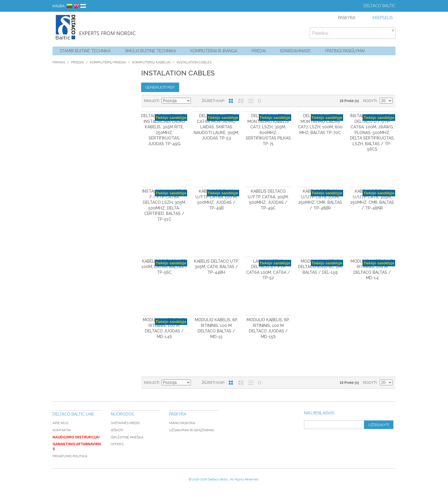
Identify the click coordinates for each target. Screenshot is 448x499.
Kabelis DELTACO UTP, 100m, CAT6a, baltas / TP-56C (164, 267)
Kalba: (59, 6)
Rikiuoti (152, 101)
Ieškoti (117, 430)
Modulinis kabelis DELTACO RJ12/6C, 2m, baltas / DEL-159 (320, 267)
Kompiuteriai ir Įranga (214, 51)
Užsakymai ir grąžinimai (191, 430)
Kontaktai (62, 430)
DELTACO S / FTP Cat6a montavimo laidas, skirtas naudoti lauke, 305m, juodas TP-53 (216, 127)
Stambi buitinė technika (85, 51)
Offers (117, 444)
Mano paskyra (182, 423)
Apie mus (60, 423)
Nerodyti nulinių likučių (259, 101)
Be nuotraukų (251, 101)
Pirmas (59, 62)
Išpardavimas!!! (295, 51)
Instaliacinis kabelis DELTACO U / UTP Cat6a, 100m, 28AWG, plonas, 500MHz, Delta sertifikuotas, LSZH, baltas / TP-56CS (372, 133)
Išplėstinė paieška (127, 437)
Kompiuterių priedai (108, 62)
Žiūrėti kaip (213, 101)
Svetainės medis (125, 423)
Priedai (259, 51)
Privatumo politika (70, 456)
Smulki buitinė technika (150, 51)
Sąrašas (241, 101)
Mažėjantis (196, 101)
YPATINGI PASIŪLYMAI (345, 51)
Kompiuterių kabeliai (151, 62)
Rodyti (370, 101)
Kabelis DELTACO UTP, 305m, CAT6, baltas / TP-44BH (216, 267)
